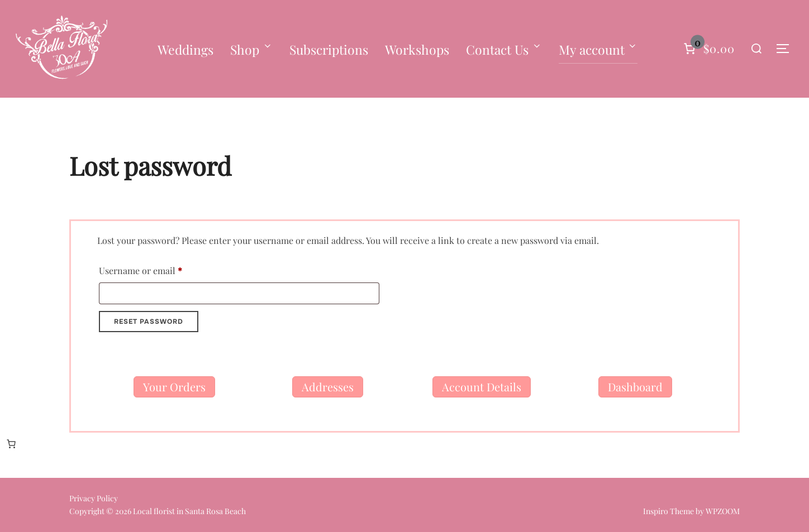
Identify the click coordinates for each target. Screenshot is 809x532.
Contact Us (504, 49)
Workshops (417, 49)
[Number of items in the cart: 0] (708, 49)
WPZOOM (723, 511)
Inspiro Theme (668, 511)
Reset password (149, 322)
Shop (251, 49)
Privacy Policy (94, 498)
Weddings (185, 49)
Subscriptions (329, 49)
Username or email (158, 269)
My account (598, 49)
